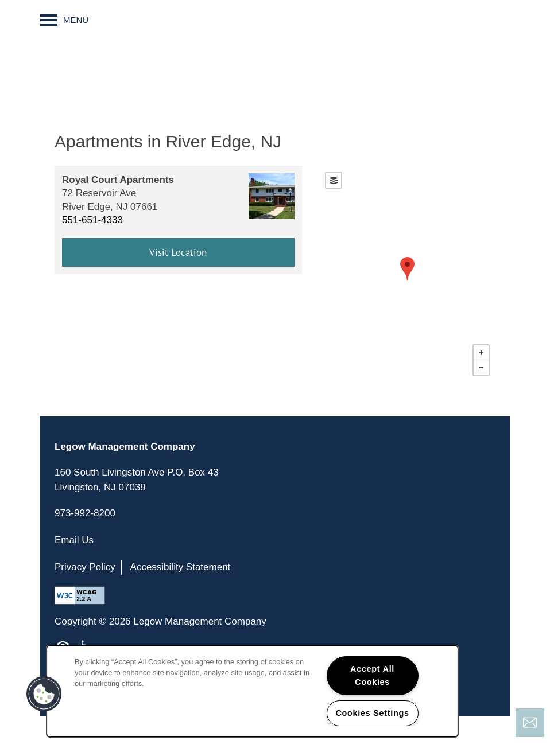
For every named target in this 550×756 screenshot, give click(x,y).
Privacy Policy (85, 567)
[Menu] (64, 20)
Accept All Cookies (372, 675)
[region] (252, 691)
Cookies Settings (372, 713)
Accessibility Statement (181, 567)
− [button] (481, 368)
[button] (44, 694)
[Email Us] (530, 723)
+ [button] (481, 353)
